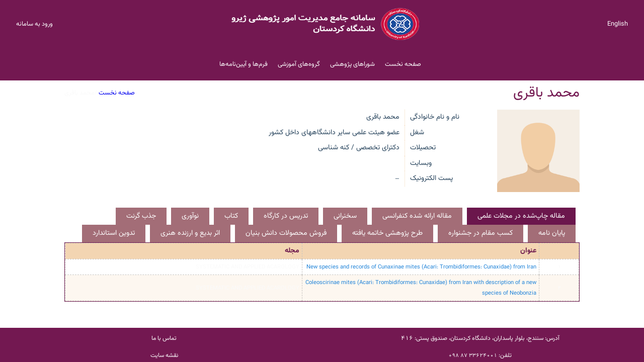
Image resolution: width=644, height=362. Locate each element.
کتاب (231, 216)
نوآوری (190, 216)
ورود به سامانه (34, 24)
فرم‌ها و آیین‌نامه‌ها (244, 64)
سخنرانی (345, 216)
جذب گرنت (141, 216)
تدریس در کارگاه (286, 216)
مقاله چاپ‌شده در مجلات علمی (521, 216)
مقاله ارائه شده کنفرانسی (417, 216)
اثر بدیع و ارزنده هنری (190, 233)
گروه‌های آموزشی (299, 64)
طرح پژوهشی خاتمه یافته (387, 233)
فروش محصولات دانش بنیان (286, 233)
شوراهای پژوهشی (352, 64)
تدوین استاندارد (114, 233)
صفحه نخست (403, 64)
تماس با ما (164, 338)
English (618, 24)
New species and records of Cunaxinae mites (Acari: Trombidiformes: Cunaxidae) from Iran (421, 267)
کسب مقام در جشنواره (480, 233)
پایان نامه (552, 233)
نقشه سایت (164, 355)
